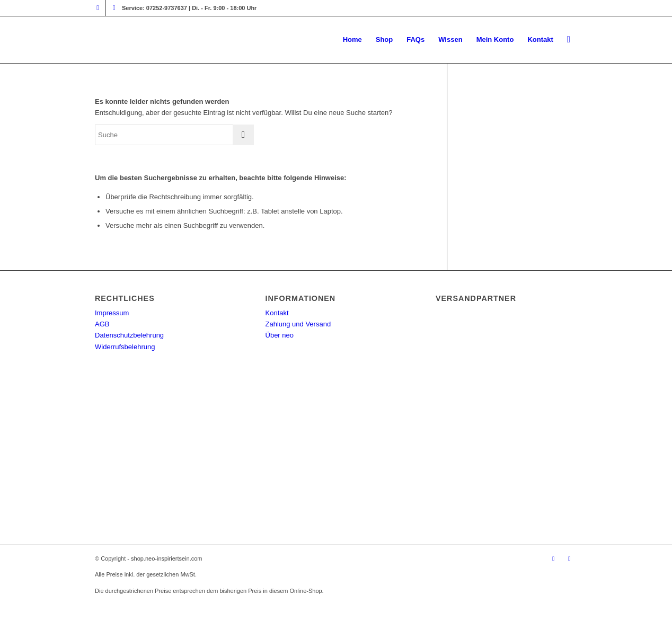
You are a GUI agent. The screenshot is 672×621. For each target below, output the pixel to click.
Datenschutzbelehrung (129, 335)
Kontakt (277, 313)
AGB (102, 324)
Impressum (112, 313)
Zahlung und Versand (298, 324)
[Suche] (569, 40)
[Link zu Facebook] (114, 8)
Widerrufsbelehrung (125, 347)
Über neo (280, 335)
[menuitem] (352, 40)
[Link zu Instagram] (98, 8)
